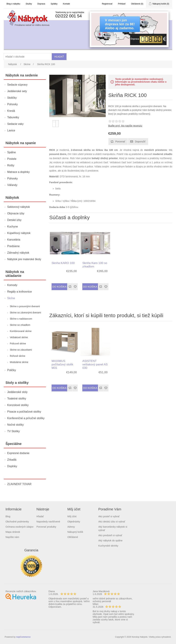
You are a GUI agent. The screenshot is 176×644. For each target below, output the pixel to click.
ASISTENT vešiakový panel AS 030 (95, 365)
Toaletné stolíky (17, 399)
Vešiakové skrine (19, 337)
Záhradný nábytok (18, 253)
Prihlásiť (122, 4)
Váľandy (12, 185)
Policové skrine (18, 344)
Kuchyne (13, 227)
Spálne (12, 152)
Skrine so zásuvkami (21, 350)
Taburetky (13, 117)
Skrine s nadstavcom (21, 319)
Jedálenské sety (17, 91)
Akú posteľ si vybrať (109, 516)
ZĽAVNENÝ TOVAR (19, 484)
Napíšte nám (12, 537)
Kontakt (66, 4)
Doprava (41, 4)
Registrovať (107, 4)
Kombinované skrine (21, 331)
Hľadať (40, 516)
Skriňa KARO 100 (63, 263)
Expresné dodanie (18, 453)
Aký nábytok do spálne (110, 541)
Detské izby (14, 220)
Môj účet (72, 516)
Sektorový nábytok (19, 207)
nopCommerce (23, 637)
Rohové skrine (18, 356)
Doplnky (12, 466)
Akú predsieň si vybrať (110, 535)
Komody (12, 285)
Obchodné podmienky (17, 522)
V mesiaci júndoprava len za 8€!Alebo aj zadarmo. (120, 24)
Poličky (12, 370)
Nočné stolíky (15, 425)
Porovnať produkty (46, 527)
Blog (8, 516)
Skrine (11, 298)
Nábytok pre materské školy (24, 259)
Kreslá (11, 111)
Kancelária (14, 240)
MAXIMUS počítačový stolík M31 (62, 365)
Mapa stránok (13, 532)
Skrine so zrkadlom (20, 325)
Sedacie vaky (15, 124)
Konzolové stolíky (18, 405)
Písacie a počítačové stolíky (24, 412)
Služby (29, 4)
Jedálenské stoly (17, 392)
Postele (12, 159)
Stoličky (12, 98)
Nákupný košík (75, 532)
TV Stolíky (13, 431)
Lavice (11, 130)
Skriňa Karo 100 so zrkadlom (95, 265)
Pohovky (12, 104)
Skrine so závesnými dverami (25, 313)
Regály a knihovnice (20, 292)
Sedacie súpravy (17, 85)
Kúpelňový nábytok (19, 233)
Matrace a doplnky (18, 172)
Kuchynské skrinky (108, 546)
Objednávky (74, 522)
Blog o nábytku (13, 4)
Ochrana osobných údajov (20, 527)
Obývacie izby (16, 213)
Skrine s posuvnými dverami (25, 306)
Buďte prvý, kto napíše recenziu (125, 126)
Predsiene (13, 246)
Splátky (54, 4)
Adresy (71, 527)
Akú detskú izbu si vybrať (112, 522)
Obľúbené (73, 537)
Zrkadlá (12, 460)
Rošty (11, 165)
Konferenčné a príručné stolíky (26, 418)
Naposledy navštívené (48, 522)
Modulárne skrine (19, 362)
